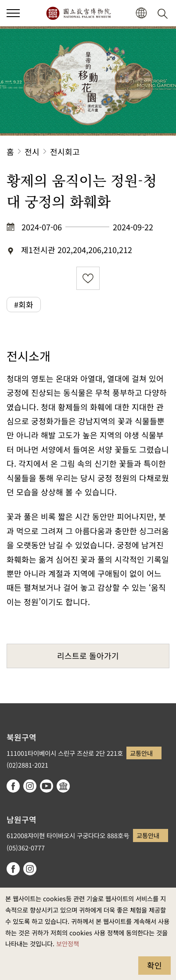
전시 (32, 152)
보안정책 (68, 943)
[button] (141, 13)
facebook (13, 786)
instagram (30, 786)
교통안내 (141, 753)
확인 (154, 965)
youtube (47, 786)
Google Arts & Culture (63, 786)
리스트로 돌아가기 (88, 656)
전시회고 (65, 152)
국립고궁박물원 (78, 13)
